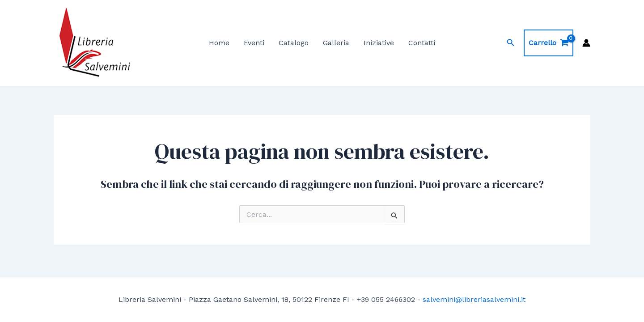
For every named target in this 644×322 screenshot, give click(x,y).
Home (219, 43)
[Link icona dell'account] (586, 43)
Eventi (254, 43)
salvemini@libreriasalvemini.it (474, 299)
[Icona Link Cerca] (511, 43)
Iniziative (379, 43)
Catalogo (294, 43)
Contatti (422, 43)
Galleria (336, 43)
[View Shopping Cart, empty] (549, 43)
